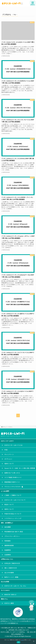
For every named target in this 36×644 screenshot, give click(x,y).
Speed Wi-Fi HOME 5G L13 (19, 468)
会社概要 (7, 527)
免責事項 (7, 550)
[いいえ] (34, 641)
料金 (5, 450)
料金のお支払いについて (12, 514)
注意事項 (7, 555)
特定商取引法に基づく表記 (13, 532)
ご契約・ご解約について (12, 495)
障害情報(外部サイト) (11, 482)
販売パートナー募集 (11, 577)
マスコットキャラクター (13, 487)
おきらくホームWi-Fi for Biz (14, 586)
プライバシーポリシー (11, 536)
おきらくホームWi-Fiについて (14, 500)
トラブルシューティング (12, 518)
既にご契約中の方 (10, 568)
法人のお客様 (8, 573)
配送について (8, 505)
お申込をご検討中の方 (11, 563)
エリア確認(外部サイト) (12, 477)
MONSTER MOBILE (10, 595)
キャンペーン (8, 454)
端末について (8, 464)
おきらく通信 (8, 603)
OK (18, 642)
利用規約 (7, 541)
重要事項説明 (8, 546)
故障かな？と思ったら (11, 473)
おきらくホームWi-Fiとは (13, 445)
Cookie (22, 640)
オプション (7, 459)
